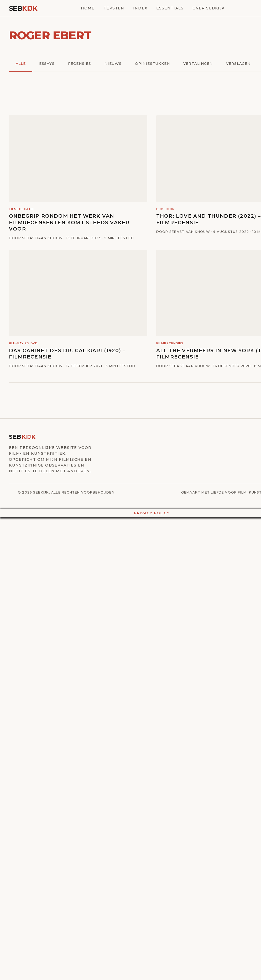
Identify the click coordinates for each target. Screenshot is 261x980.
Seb (23, 8)
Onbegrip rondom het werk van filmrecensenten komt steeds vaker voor (69, 222)
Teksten (114, 8)
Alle (21, 63)
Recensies (80, 63)
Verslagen (238, 63)
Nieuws (113, 63)
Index (140, 8)
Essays (47, 63)
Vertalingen (198, 63)
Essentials (170, 8)
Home (88, 8)
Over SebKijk (208, 8)
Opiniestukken (152, 63)
